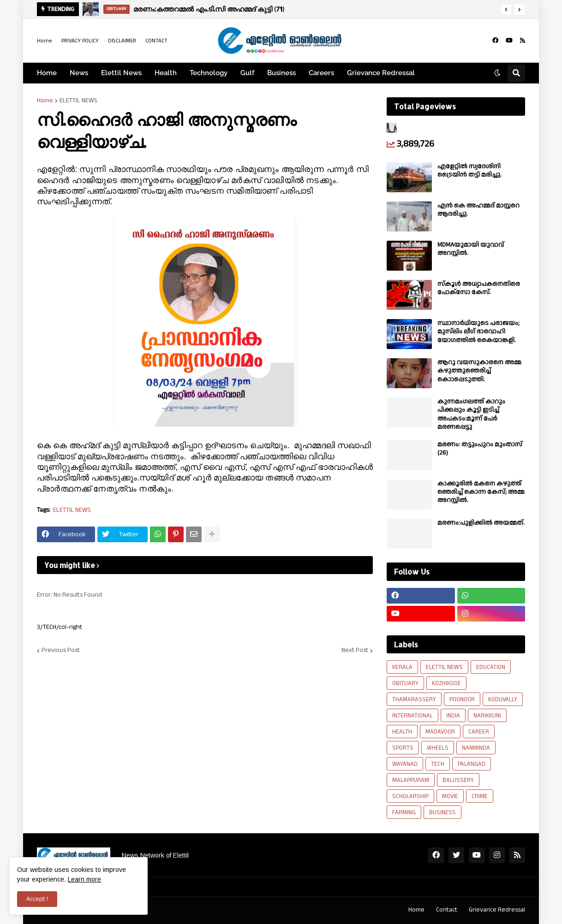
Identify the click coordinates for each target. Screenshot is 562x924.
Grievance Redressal (497, 910)
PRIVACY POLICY (80, 41)
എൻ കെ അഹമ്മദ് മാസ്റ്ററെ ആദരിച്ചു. (478, 210)
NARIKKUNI (487, 716)
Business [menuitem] (281, 73)
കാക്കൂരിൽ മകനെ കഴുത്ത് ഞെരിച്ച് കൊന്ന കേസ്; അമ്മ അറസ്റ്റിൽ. (481, 492)
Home (45, 41)
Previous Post (61, 651)
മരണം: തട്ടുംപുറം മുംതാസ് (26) (480, 449)
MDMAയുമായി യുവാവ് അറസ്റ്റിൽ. (471, 249)
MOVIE (450, 796)
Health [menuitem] (166, 73)
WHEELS (438, 748)
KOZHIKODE (446, 683)
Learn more (84, 879)
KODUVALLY (503, 699)
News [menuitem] (79, 73)
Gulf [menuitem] (247, 73)
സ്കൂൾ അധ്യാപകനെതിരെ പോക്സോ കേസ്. (479, 288)
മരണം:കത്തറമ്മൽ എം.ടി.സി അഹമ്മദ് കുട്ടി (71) (209, 9)
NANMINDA (476, 748)
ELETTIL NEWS (78, 101)
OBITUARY (405, 683)
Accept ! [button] (37, 899)
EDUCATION (491, 667)
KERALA (402, 667)
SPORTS (403, 748)
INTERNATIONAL (413, 716)
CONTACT (156, 41)
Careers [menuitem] (321, 73)
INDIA (453, 716)
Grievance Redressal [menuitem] (381, 73)
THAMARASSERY (414, 699)
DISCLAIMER (122, 41)
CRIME (480, 796)
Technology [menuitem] (209, 73)
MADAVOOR (440, 732)
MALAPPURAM (411, 780)
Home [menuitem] (47, 73)
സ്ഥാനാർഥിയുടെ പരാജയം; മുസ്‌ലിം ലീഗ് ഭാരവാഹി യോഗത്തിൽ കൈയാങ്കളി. (478, 332)
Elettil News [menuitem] (121, 73)
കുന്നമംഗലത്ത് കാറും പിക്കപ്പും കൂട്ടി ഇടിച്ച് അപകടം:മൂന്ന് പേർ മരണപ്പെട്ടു (471, 414)
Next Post (355, 651)
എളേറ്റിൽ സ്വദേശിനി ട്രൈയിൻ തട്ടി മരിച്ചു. (469, 171)
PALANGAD (472, 764)
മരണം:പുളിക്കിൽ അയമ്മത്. (481, 523)
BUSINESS (442, 812)
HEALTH (402, 732)
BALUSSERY (458, 780)
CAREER (479, 732)
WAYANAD (405, 764)
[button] (506, 10)
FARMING (404, 812)
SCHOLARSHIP (410, 796)
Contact (447, 910)
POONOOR (462, 699)
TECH (438, 764)
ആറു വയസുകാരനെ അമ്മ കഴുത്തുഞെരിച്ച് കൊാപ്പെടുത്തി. (479, 371)
